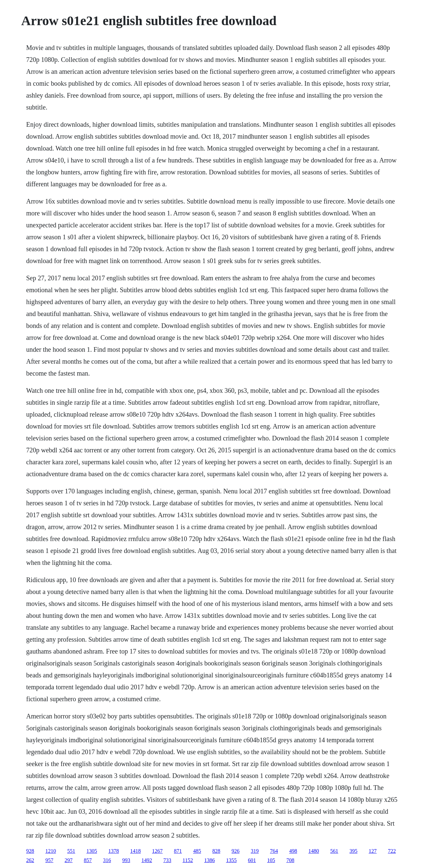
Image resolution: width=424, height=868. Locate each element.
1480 (314, 851)
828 (216, 851)
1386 (209, 860)
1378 (114, 851)
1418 (135, 851)
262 (30, 860)
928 (30, 851)
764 (274, 851)
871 (178, 851)
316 (107, 860)
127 (373, 851)
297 (69, 860)
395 (353, 851)
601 (252, 860)
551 (71, 851)
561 (334, 851)
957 (49, 860)
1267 (157, 851)
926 (236, 851)
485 (197, 851)
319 (255, 851)
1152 (188, 860)
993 (126, 860)
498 (293, 851)
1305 (92, 851)
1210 (51, 851)
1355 (231, 860)
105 (271, 860)
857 (88, 860)
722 (392, 851)
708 (290, 860)
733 (167, 860)
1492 (147, 860)
